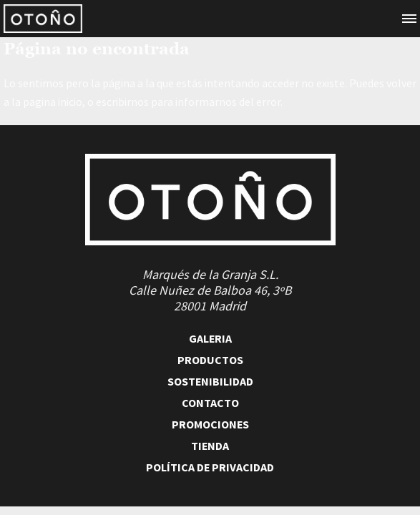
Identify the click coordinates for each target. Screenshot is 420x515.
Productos (210, 360)
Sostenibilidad (210, 381)
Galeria (210, 338)
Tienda (210, 446)
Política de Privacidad (210, 467)
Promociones (210, 424)
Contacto (210, 403)
